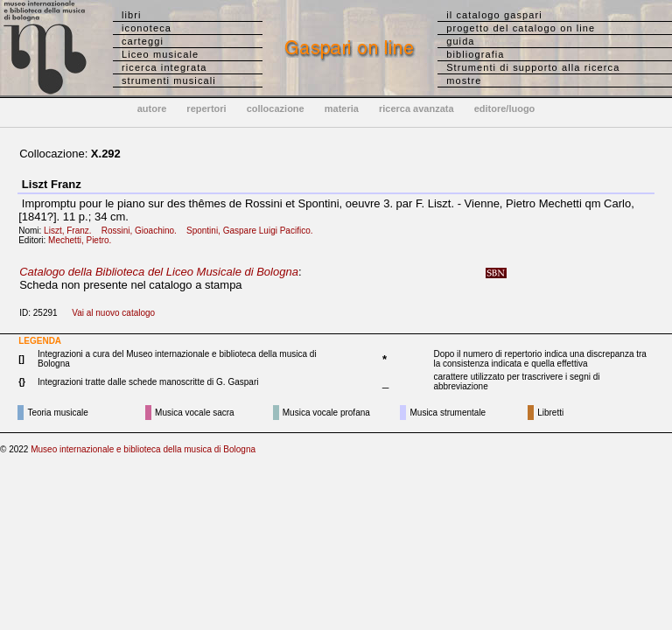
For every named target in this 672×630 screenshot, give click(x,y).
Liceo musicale (160, 54)
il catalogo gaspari (494, 15)
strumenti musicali (169, 80)
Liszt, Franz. (71, 231)
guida (460, 41)
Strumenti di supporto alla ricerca (533, 67)
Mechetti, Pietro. (84, 240)
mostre (464, 80)
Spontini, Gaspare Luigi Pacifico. (253, 231)
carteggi (143, 41)
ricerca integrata (164, 67)
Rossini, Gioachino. (143, 231)
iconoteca (147, 28)
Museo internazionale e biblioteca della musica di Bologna (143, 449)
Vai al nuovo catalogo (113, 313)
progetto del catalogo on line (521, 28)
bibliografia (475, 54)
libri (132, 15)
